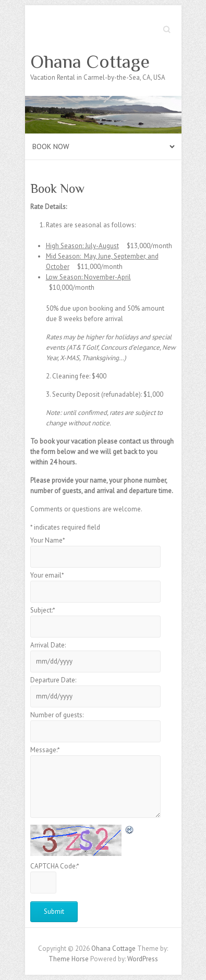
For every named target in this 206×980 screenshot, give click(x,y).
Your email (47, 575)
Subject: (43, 610)
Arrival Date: (48, 645)
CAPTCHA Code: (55, 866)
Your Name (48, 540)
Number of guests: (57, 715)
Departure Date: (53, 680)
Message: (45, 750)
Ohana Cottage (90, 62)
